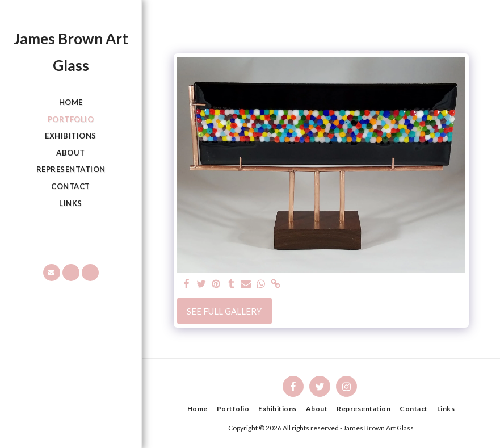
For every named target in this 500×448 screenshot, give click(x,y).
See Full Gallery (224, 311)
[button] (52, 273)
